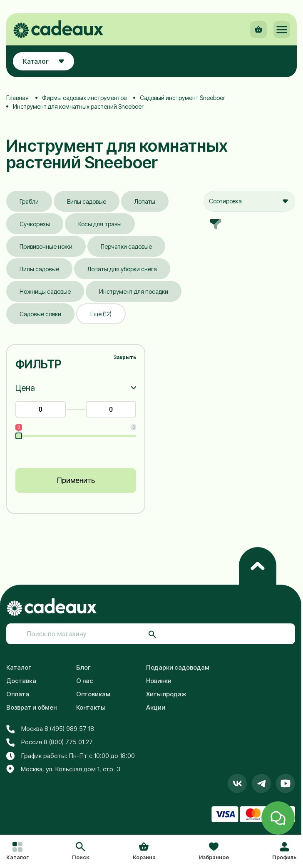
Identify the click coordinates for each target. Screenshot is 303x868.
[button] (81, 852)
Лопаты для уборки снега (122, 269)
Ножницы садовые (45, 291)
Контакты (91, 707)
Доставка (21, 681)
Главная (17, 98)
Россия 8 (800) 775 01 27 (50, 742)
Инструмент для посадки (134, 291)
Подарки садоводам (178, 667)
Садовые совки (40, 314)
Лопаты (145, 201)
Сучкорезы (35, 224)
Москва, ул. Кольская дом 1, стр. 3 (63, 769)
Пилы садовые (39, 269)
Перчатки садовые (126, 246)
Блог (83, 667)
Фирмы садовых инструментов (84, 98)
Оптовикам (93, 694)
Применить (76, 480)
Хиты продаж (166, 694)
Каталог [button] (43, 61)
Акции (156, 707)
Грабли (29, 201)
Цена (25, 388)
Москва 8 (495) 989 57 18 (50, 729)
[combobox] (249, 201)
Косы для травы (100, 224)
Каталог (19, 667)
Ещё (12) (101, 314)
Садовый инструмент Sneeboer (183, 98)
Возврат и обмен (31, 707)
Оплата (18, 694)
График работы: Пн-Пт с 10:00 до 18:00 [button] (71, 756)
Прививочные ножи (46, 246)
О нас (85, 681)
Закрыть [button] (125, 357)
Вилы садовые (87, 201)
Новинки (159, 681)
